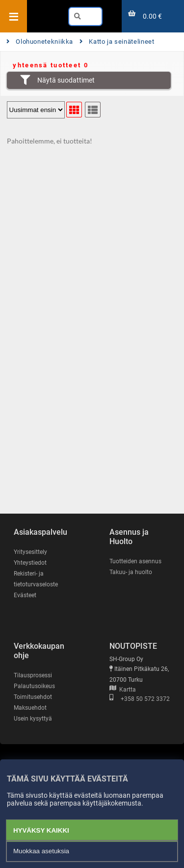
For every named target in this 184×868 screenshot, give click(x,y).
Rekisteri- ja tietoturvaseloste (36, 579)
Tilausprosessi (33, 675)
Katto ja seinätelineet (117, 42)
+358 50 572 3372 (140, 699)
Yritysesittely (30, 552)
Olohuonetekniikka (40, 42)
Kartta (123, 690)
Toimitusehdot (33, 697)
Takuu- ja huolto (131, 572)
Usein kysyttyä (33, 719)
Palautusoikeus (34, 686)
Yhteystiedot (30, 563)
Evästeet (25, 595)
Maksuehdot (30, 708)
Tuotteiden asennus (135, 561)
